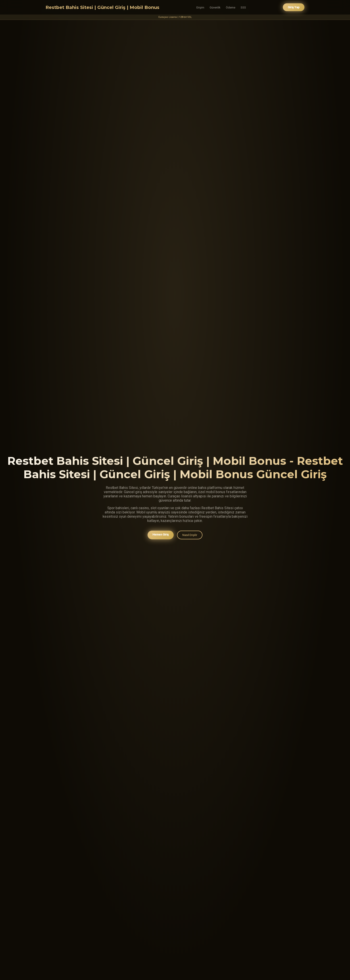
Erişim (200, 7)
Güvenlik (215, 7)
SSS (243, 7)
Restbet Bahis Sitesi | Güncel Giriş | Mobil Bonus (102, 7)
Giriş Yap (294, 7)
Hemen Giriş (161, 535)
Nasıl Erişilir (190, 536)
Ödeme (231, 7)
